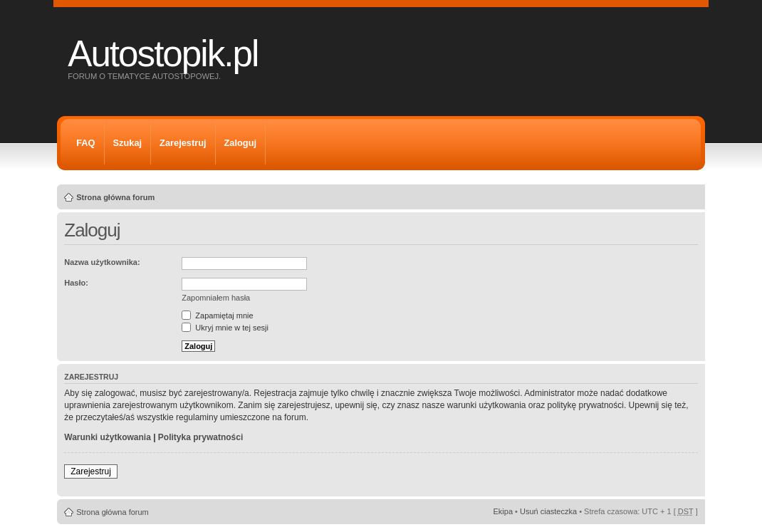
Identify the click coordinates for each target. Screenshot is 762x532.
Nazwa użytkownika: (102, 262)
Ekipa (503, 511)
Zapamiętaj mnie (217, 315)
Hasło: (76, 283)
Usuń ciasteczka (548, 511)
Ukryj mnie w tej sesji (225, 328)
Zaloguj (241, 143)
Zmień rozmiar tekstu (688, 194)
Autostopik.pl (163, 54)
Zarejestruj (183, 143)
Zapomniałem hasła (216, 298)
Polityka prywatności (200, 437)
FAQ (85, 143)
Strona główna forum (115, 197)
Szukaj (128, 143)
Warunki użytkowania (108, 437)
